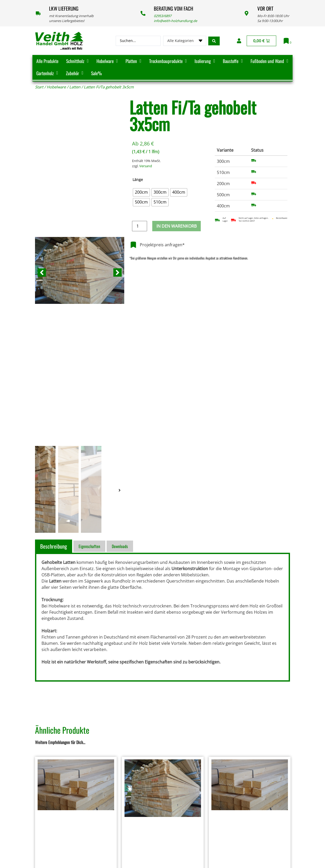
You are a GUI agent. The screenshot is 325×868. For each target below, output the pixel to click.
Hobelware (56, 87)
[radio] (141, 192)
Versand (146, 166)
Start (39, 87)
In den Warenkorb (177, 226)
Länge (138, 180)
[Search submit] (214, 41)
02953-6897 (249, 221)
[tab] (54, 546)
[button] (42, 272)
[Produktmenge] (140, 226)
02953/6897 (163, 16)
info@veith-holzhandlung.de (175, 21)
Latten (75, 87)
